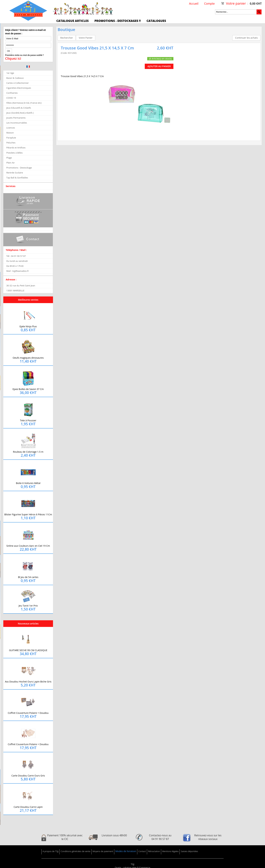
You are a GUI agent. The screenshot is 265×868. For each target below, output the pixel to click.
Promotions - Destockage (19, 168)
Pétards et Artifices (16, 148)
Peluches (11, 143)
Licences (11, 128)
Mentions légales (170, 851)
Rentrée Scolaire (15, 173)
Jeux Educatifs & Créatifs (19, 108)
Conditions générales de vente (75, 851)
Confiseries (12, 93)
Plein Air (11, 163)
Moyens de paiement (103, 851)
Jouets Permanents (16, 118)
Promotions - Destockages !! (118, 21)
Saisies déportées (189, 851)
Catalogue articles (72, 21)
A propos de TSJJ (51, 851)
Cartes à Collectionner (17, 83)
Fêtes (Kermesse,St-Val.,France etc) (24, 103)
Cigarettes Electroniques (19, 88)
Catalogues (156, 21)
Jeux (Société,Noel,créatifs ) (20, 113)
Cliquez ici (13, 59)
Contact (142, 851)
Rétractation (154, 851)
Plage (9, 158)
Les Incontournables (17, 123)
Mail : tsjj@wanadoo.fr (18, 271)
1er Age (10, 73)
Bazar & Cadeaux (15, 78)
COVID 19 (11, 98)
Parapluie (11, 138)
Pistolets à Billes (14, 153)
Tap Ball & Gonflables (17, 178)
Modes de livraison (126, 851)
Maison (10, 133)
